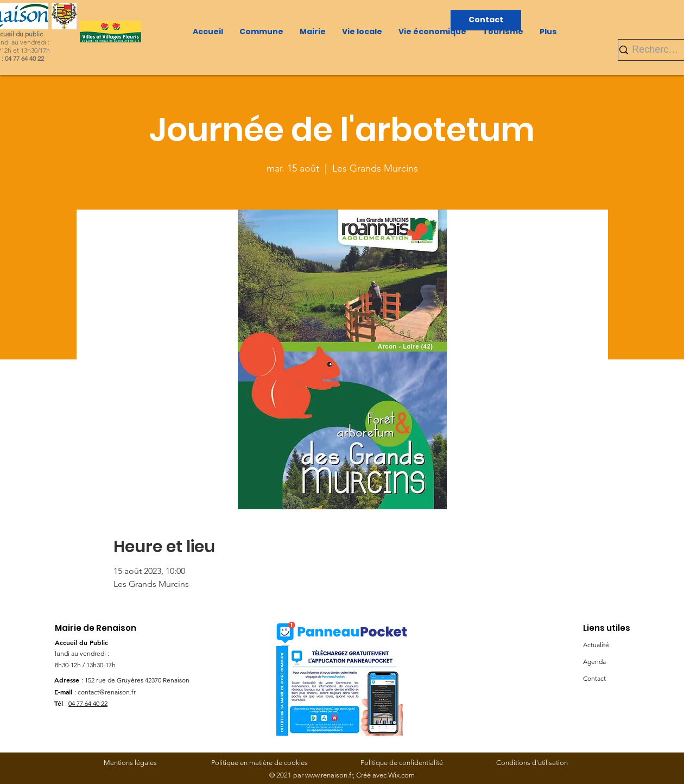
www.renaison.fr (329, 775)
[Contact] (486, 20)
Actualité (596, 645)
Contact (594, 678)
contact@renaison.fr (107, 692)
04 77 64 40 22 (88, 703)
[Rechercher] (657, 50)
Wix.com (401, 775)
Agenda (594, 662)
